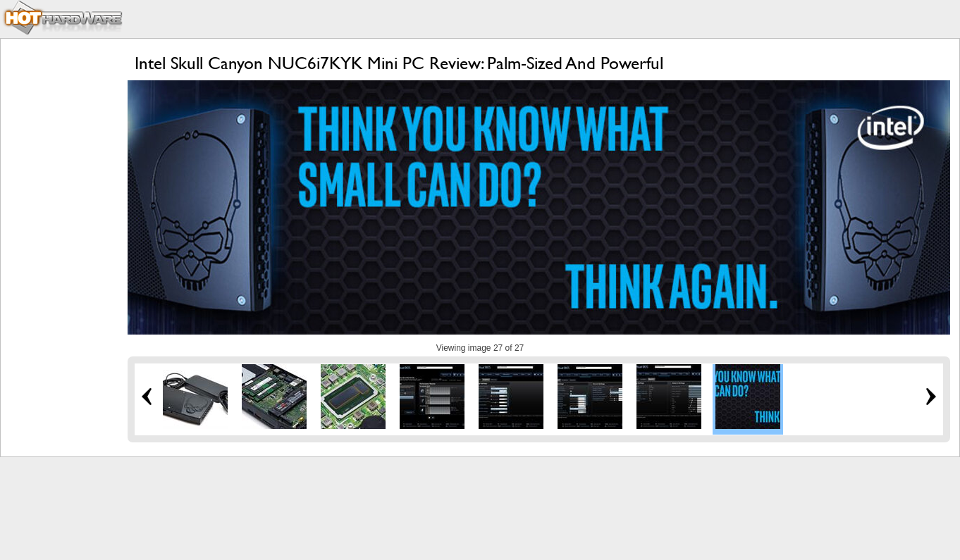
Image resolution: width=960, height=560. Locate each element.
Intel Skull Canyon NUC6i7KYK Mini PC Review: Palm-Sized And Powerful (399, 63)
